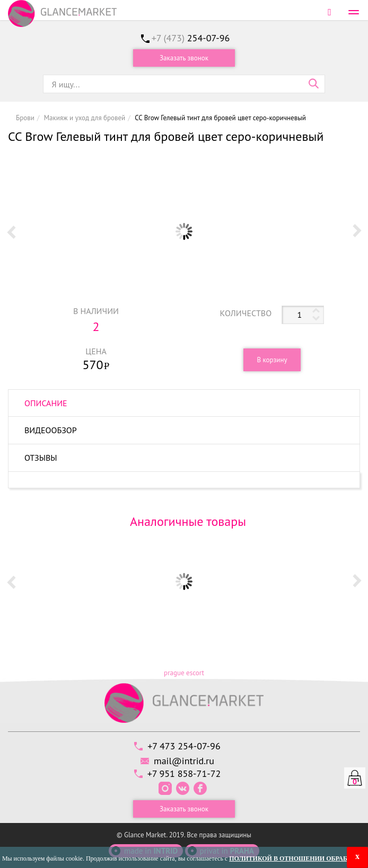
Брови (25, 118)
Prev (11, 231)
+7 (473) (191, 38)
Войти (330, 12)
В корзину (272, 360)
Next (357, 231)
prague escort (184, 673)
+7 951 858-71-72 (184, 773)
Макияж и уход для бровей (85, 118)
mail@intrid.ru (184, 761)
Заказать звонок (184, 58)
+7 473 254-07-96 (184, 746)
